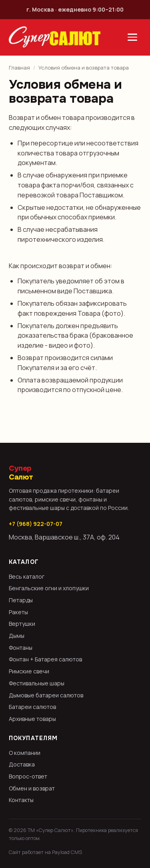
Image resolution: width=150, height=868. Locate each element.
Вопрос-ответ (28, 776)
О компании (25, 753)
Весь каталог (27, 576)
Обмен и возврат (32, 788)
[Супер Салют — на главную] (55, 37)
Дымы (17, 636)
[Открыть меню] (132, 37)
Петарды (21, 600)
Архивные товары (32, 719)
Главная (19, 68)
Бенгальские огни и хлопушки (49, 588)
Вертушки (22, 624)
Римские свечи (29, 671)
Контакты (21, 800)
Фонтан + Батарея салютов (45, 659)
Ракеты (18, 612)
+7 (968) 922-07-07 (36, 524)
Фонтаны (21, 648)
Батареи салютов (32, 707)
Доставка (22, 764)
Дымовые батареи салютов (46, 695)
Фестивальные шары (37, 683)
